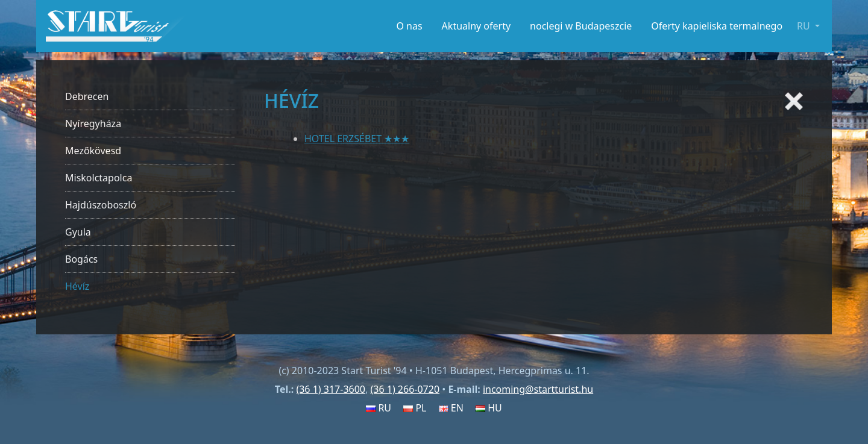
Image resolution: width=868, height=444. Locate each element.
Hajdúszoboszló (101, 205)
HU (489, 408)
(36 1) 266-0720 (405, 389)
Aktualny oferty (476, 26)
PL (415, 408)
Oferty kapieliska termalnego (717, 26)
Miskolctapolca (99, 178)
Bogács (81, 259)
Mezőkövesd (93, 151)
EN (451, 408)
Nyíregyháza (93, 124)
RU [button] (805, 26)
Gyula (78, 232)
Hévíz (77, 286)
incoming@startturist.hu (538, 389)
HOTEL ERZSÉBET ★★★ (357, 139)
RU (379, 408)
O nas (409, 26)
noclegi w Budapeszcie (581, 26)
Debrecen (87, 96)
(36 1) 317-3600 (331, 389)
